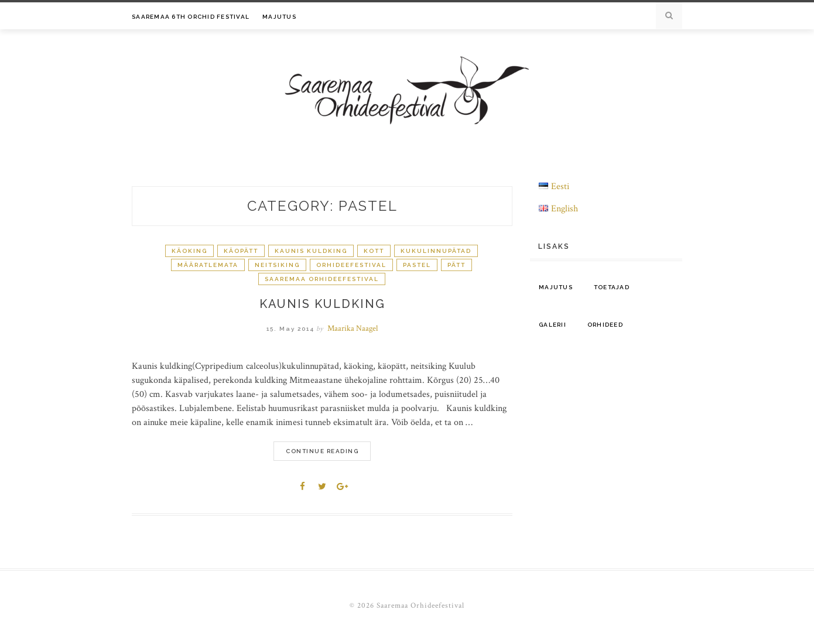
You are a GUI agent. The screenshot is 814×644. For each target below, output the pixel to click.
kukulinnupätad (436, 251)
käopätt (241, 251)
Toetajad (612, 287)
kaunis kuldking (311, 251)
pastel (417, 265)
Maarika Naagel (353, 328)
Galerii (553, 325)
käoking (189, 251)
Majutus (279, 17)
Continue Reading (322, 451)
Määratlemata (208, 265)
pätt (456, 265)
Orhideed (605, 325)
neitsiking (277, 265)
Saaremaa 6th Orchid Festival (191, 17)
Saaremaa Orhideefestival (322, 279)
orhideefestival (351, 265)
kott (374, 251)
